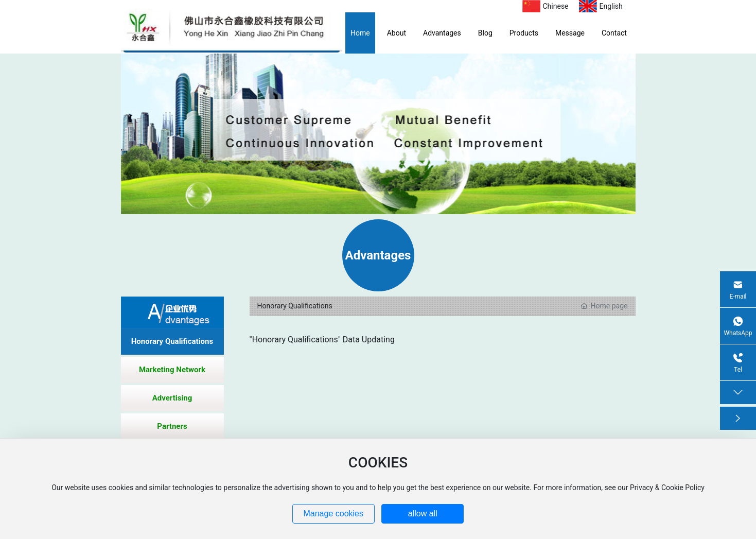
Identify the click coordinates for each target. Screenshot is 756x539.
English (611, 6)
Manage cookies (333, 514)
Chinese (556, 6)
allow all (423, 514)
